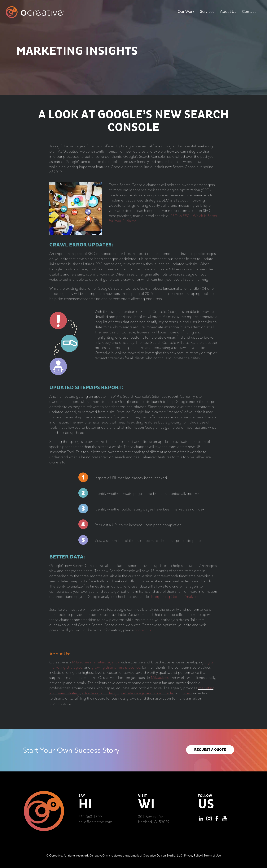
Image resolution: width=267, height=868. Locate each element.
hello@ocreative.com (95, 822)
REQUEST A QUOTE (210, 750)
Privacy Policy (193, 855)
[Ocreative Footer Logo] (44, 792)
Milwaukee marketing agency (95, 662)
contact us (143, 630)
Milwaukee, (160, 678)
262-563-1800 (90, 817)
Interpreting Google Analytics (175, 597)
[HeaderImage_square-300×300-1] (76, 184)
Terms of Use (212, 855)
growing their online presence (116, 667)
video (187, 693)
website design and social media (147, 693)
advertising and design (100, 693)
